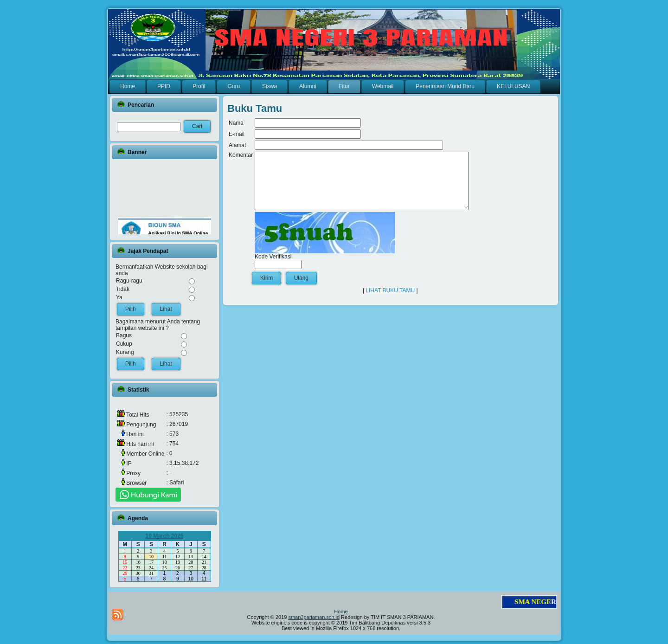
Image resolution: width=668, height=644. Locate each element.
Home (341, 612)
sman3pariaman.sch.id (314, 617)
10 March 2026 (164, 536)
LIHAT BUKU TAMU (390, 302)
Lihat (166, 309)
